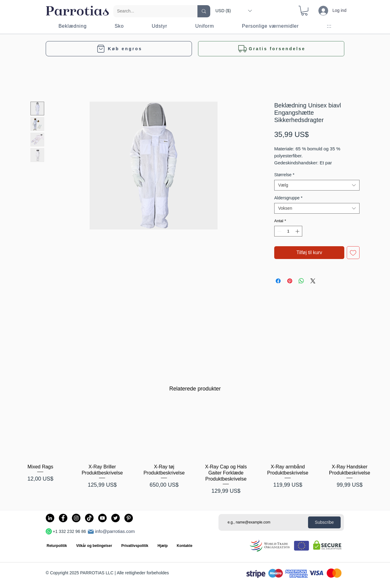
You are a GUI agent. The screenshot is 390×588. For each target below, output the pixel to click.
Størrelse (284, 175)
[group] (195, 449)
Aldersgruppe (288, 198)
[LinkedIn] (50, 518)
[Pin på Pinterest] (290, 281)
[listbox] (234, 11)
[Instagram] (76, 518)
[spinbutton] (288, 231)
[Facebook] (63, 518)
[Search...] (151, 11)
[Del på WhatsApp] (301, 281)
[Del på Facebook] (278, 281)
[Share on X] (313, 281)
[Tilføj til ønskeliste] (353, 253)
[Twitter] (115, 518)
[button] (234, 11)
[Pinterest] (129, 518)
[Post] (91, 532)
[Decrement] (279, 231)
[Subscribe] (324, 522)
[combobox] (317, 185)
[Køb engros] (119, 49)
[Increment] (298, 231)
